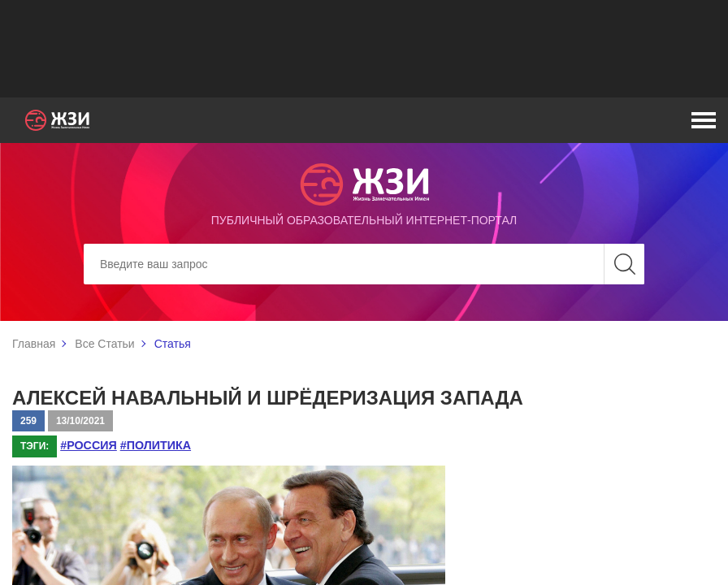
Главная (34, 344)
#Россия (88, 445)
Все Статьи (104, 344)
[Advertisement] (364, 49)
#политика (154, 445)
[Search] (364, 264)
